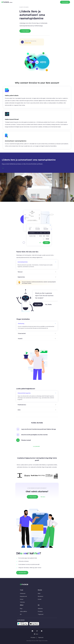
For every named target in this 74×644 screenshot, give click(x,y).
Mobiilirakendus (22, 405)
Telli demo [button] (43, 497)
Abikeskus (40, 609)
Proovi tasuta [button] (65, 2)
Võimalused (23, 593)
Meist (39, 593)
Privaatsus (40, 611)
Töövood (20, 272)
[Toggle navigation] (72, 2)
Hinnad (22, 599)
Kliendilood (40, 596)
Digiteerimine (21, 277)
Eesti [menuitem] (37, 634)
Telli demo (22, 602)
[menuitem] (37, 634)
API (21, 614)
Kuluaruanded (22, 333)
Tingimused (41, 614)
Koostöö (20, 339)
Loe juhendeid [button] (36, 446)
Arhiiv (19, 410)
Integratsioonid (23, 596)
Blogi (21, 609)
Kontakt (40, 599)
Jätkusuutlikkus (23, 611)
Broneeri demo (23, 573)
